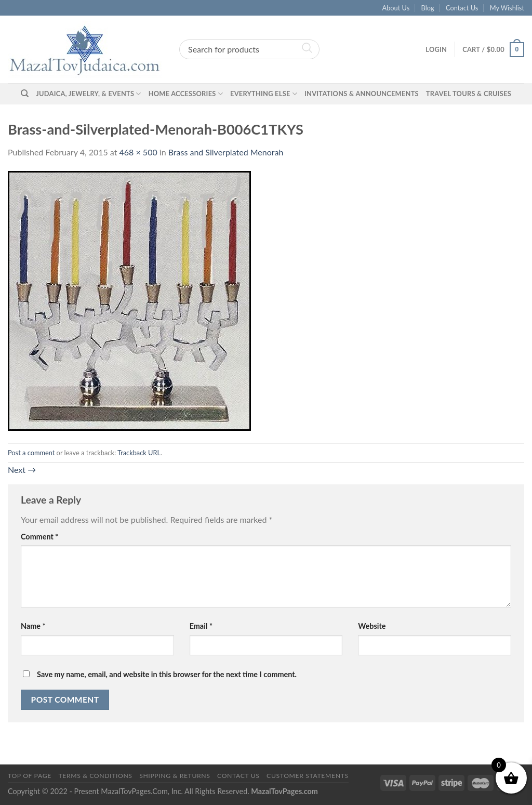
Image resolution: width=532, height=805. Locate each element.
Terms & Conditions (95, 776)
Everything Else (264, 94)
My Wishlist (507, 8)
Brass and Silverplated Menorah (226, 152)
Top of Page (30, 776)
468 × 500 (138, 152)
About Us (396, 8)
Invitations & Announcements (362, 94)
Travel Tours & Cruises (469, 94)
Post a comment (31, 453)
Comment (39, 537)
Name (33, 626)
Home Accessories (186, 94)
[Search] (25, 94)
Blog (428, 8)
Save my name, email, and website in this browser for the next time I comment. (167, 674)
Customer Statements (308, 776)
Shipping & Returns (175, 776)
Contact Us (462, 8)
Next (22, 470)
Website (372, 626)
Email (201, 626)
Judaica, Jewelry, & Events (88, 94)
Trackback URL (139, 453)
